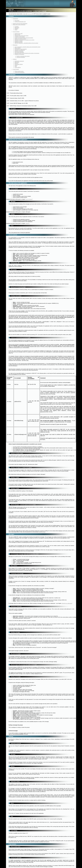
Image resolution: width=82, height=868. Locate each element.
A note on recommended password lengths (24, 38)
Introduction (16, 19)
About (16, 65)
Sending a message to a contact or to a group (25, 40)
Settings (17, 29)
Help (16, 66)
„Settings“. (28, 223)
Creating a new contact (20, 37)
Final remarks (16, 69)
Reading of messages (19, 54)
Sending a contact (19, 41)
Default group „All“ (19, 34)
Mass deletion (18, 48)
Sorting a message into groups (23, 56)
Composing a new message (21, 49)
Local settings (18, 67)
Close (16, 30)
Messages (17, 28)
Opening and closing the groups (22, 36)
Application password (19, 61)
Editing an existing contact (20, 39)
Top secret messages (19, 52)
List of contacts (16, 32)
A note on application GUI (20, 22)
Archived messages (21, 57)
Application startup (19, 64)
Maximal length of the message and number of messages (27, 53)
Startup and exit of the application (20, 24)
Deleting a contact (19, 42)
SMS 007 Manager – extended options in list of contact (26, 43)
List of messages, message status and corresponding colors (28, 47)
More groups (18, 35)
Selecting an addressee (20, 50)
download (30, 14)
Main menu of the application (19, 25)
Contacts (17, 26)
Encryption (17, 21)
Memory (17, 63)
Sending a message (19, 51)
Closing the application (20, 72)
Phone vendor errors (19, 71)
